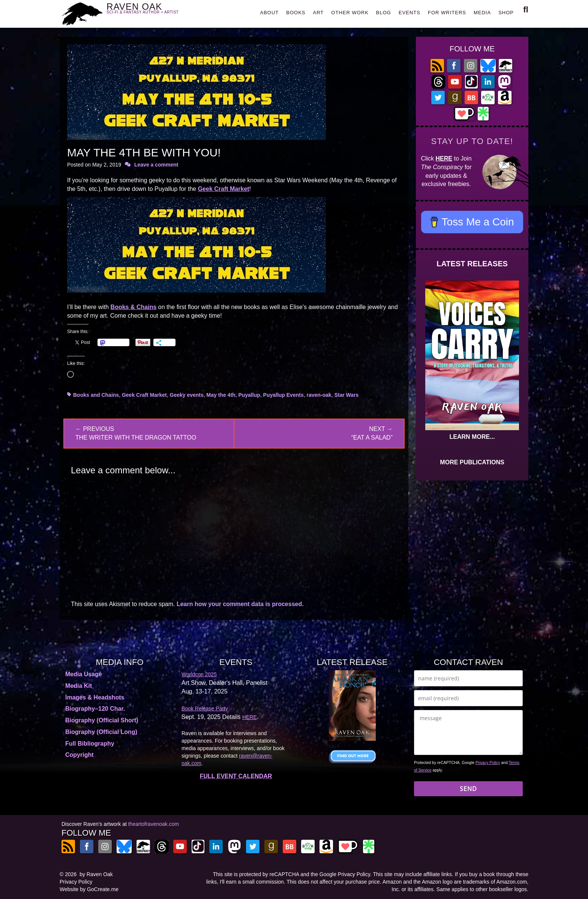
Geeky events (187, 395)
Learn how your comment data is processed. (240, 604)
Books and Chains (96, 395)
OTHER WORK (350, 13)
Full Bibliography (90, 744)
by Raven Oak (96, 874)
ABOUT (269, 13)
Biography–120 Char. (95, 709)
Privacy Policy (488, 762)
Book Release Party (205, 708)
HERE (444, 158)
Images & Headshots (95, 697)
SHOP (506, 13)
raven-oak (319, 395)
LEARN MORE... (472, 437)
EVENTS (409, 13)
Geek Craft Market (224, 189)
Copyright (79, 755)
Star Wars (346, 395)
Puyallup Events (283, 395)
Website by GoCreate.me (89, 889)
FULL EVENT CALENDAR (236, 776)
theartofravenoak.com (154, 824)
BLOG (384, 13)
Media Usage (84, 674)
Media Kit (79, 686)
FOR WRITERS (447, 13)
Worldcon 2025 (199, 674)
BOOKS (296, 13)
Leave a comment (156, 165)
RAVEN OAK (154, 12)
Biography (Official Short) (102, 720)
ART (319, 13)
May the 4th (221, 395)
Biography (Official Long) (101, 732)
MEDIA (482, 13)
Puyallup (249, 395)
